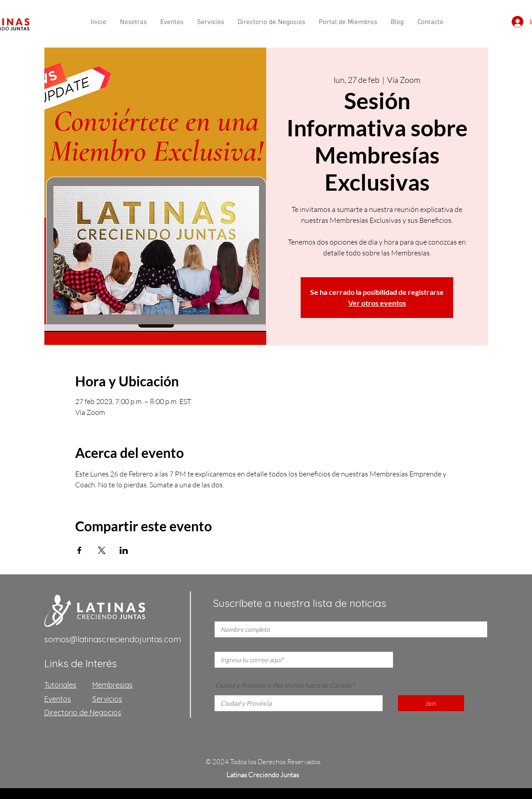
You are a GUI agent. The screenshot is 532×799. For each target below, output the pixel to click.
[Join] (431, 703)
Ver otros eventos (377, 303)
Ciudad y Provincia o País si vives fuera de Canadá (283, 685)
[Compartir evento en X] (102, 550)
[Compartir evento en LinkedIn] (124, 550)
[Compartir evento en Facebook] (79, 550)
